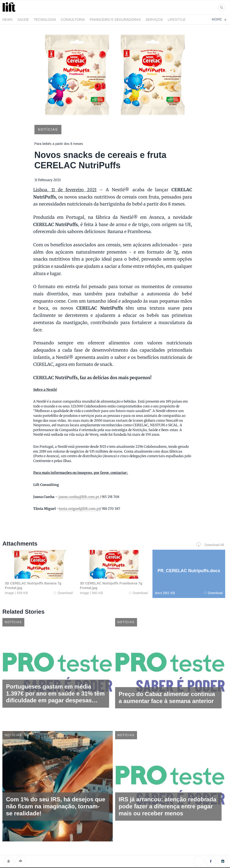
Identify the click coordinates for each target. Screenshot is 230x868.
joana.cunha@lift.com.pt (79, 497)
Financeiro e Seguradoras (115, 20)
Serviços (154, 20)
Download (63, 593)
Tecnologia (45, 20)
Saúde (23, 20)
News (7, 20)
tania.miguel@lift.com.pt (79, 509)
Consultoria (73, 20)
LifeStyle (177, 20)
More (219, 19)
